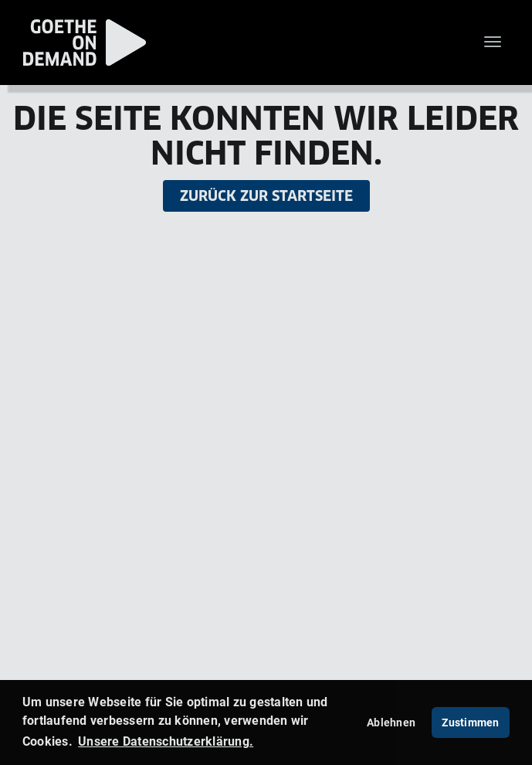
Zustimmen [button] (470, 722)
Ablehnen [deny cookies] (391, 722)
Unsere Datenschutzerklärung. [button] (166, 741)
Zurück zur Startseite (266, 196)
